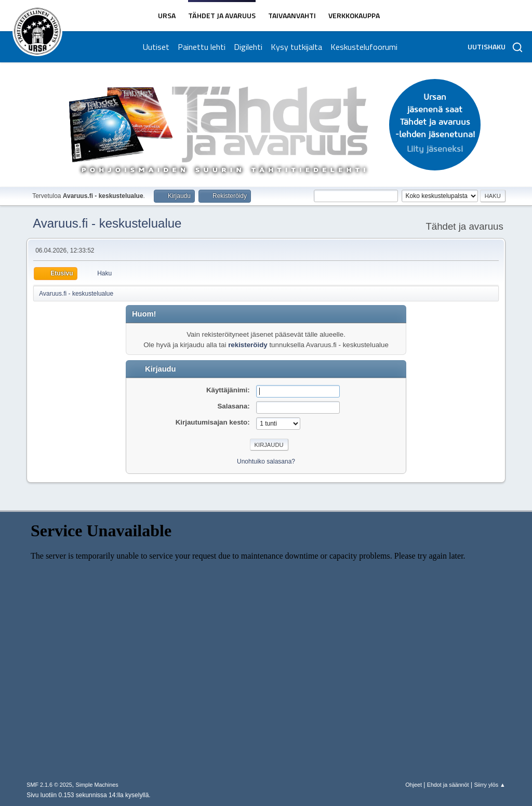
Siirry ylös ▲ (489, 785)
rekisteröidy (248, 345)
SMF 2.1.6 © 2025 (49, 785)
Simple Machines (97, 785)
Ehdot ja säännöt (448, 785)
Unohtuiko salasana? (266, 461)
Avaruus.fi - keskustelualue (107, 223)
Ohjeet (414, 785)
